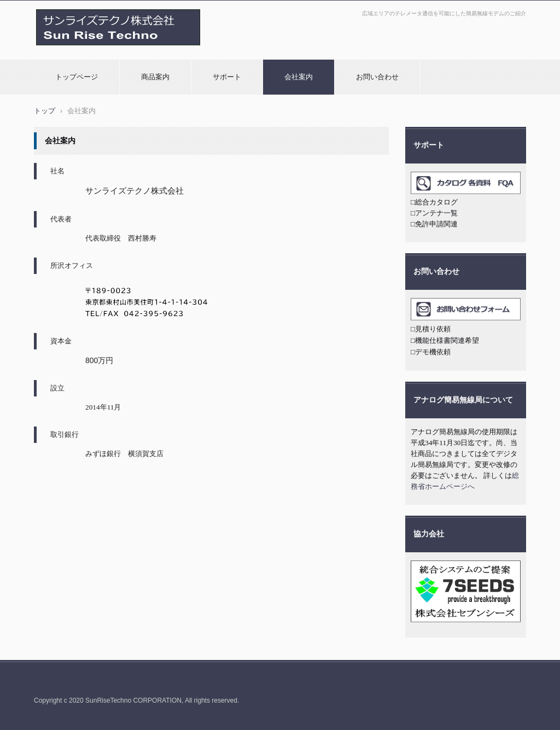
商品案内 (155, 77)
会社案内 (299, 77)
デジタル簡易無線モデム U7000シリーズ (106, 51)
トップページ (77, 77)
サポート (227, 77)
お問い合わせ (377, 77)
